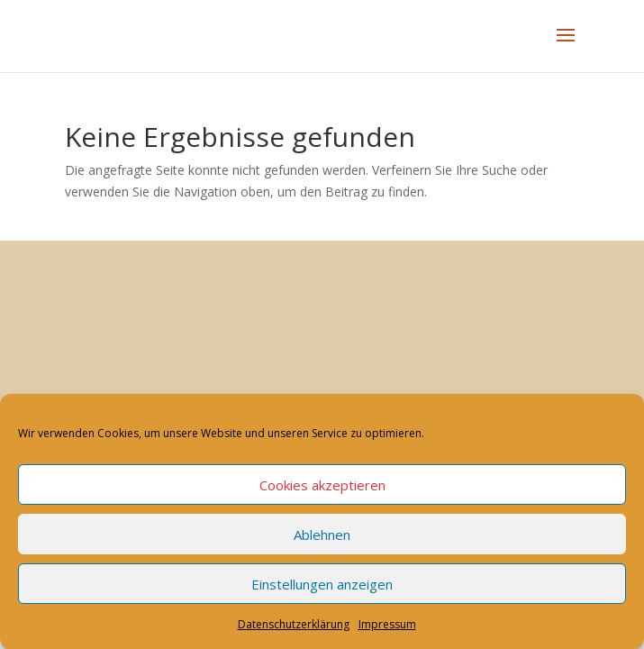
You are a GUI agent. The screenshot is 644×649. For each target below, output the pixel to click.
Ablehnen (322, 535)
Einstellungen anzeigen (322, 584)
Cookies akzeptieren (322, 485)
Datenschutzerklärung (294, 624)
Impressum (387, 624)
